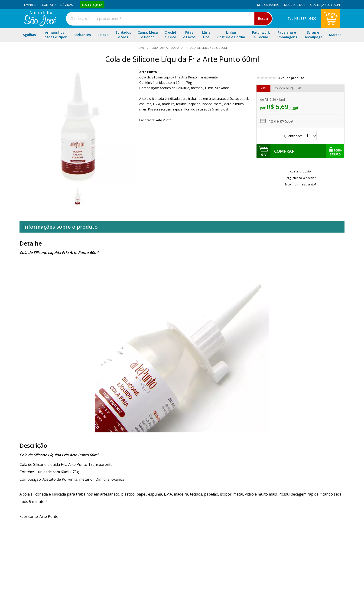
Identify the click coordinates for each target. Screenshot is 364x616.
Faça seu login (328, 5)
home (141, 48)
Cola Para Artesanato (167, 48)
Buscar (263, 18)
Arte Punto (148, 72)
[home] (40, 25)
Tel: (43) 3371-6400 (302, 18)
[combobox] (169, 19)
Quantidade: (300, 136)
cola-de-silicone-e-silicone (208, 48)
